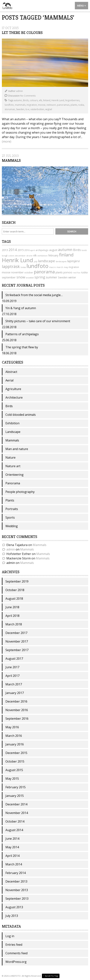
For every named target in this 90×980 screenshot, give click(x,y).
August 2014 (14, 830)
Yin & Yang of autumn (21, 308)
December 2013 (16, 881)
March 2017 (14, 684)
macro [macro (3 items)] (52, 267)
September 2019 (17, 581)
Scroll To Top (51, 976)
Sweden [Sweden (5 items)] (63, 277)
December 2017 (16, 633)
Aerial (9, 380)
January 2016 (15, 744)
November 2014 (17, 813)
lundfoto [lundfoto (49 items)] (38, 266)
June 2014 (12, 839)
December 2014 (16, 804)
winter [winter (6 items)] (72, 277)
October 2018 (15, 590)
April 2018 (12, 616)
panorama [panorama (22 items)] (44, 272)
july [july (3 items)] (36, 261)
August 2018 (14, 599)
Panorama (13, 483)
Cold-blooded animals (21, 415)
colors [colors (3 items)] (11, 256)
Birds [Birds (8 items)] (77, 250)
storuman (10, 109)
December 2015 (16, 753)
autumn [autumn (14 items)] (65, 250)
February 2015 (16, 787)
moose (42, 105)
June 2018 (12, 607)
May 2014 (12, 847)
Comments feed (16, 953)
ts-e (27, 109)
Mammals (11, 160)
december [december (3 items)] (20, 256)
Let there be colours (22, 33)
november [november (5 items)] (17, 272)
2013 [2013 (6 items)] (5, 250)
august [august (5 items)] (53, 250)
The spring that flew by (22, 347)
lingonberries (72, 100)
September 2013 (17, 899)
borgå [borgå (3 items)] (5, 256)
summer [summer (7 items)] (52, 277)
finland (47, 100)
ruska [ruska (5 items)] (84, 272)
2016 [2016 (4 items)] (27, 250)
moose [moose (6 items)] (6, 272)
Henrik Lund (58, 100)
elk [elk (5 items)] (35, 255)
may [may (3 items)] (66, 267)
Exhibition (12, 423)
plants (74, 105)
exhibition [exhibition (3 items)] (42, 256)
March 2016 (14, 736)
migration (32, 105)
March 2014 (14, 864)
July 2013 (12, 916)
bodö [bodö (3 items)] (84, 250)
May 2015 (12, 779)
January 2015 (15, 796)
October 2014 (15, 821)
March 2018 (14, 624)
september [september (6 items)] (9, 277)
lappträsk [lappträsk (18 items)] (11, 266)
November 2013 (17, 890)
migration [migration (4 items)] (74, 267)
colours (34, 100)
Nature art (13, 466)
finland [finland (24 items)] (66, 255)
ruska (81, 105)
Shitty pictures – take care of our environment (38, 321)
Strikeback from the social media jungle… (34, 295)
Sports (10, 517)
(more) (7, 141)
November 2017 (17, 641)
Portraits (12, 509)
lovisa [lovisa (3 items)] (23, 267)
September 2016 (17, 719)
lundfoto (9, 105)
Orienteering (15, 475)
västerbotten (37, 109)
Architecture (14, 397)
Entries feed (14, 945)
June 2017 (12, 667)
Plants (10, 500)
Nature (10, 457)
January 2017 (15, 693)
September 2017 (17, 650)
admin (19, 91)
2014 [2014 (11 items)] (13, 250)
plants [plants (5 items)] (59, 272)
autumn (18, 100)
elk (40, 100)
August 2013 (14, 907)
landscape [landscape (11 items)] (46, 261)
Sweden (20, 109)
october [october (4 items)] (29, 273)
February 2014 (16, 873)
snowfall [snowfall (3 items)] (30, 278)
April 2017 (12, 676)
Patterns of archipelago (22, 334)
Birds (26, 100)
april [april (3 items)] (33, 250)
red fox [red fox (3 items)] (77, 273)
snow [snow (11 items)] (21, 277)
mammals (20, 105)
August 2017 (14, 659)
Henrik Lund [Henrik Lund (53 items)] (17, 260)
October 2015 (15, 761)
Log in (10, 936)
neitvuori (51, 105)
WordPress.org (16, 962)
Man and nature (17, 449)
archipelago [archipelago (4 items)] (42, 250)
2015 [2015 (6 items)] (21, 250)
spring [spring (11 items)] (40, 277)
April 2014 (12, 856)
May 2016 (12, 727)
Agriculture (13, 389)
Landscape (13, 432)
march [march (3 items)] (60, 267)
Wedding (12, 526)
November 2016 (17, 710)
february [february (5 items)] (53, 255)
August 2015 (14, 770)
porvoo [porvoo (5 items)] (68, 272)
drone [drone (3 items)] (29, 256)
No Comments (28, 96)
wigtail (49, 109)
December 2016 (16, 701)
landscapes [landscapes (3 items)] (61, 261)
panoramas (63, 105)
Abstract (11, 372)
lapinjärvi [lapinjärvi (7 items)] (73, 261)
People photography (20, 492)
